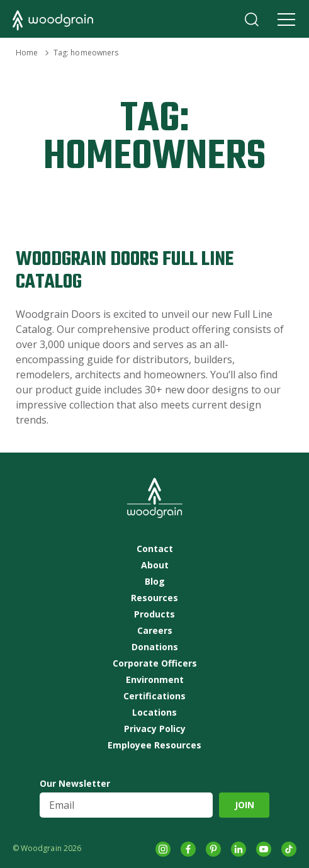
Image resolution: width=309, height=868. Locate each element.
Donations (155, 647)
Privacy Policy (155, 729)
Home (27, 53)
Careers (155, 631)
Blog (155, 582)
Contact (155, 549)
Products (154, 614)
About (155, 565)
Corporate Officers (155, 663)
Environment (155, 680)
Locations (154, 713)
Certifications (154, 696)
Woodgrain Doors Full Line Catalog (125, 271)
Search (252, 20)
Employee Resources (154, 745)
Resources (154, 598)
